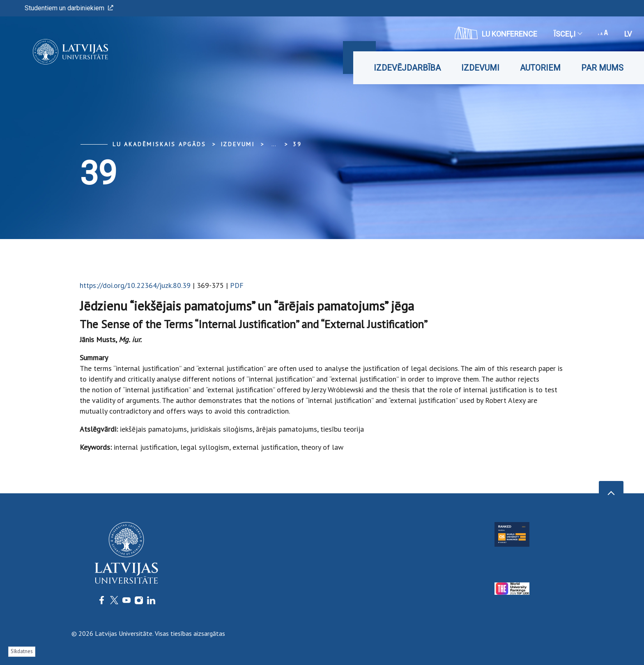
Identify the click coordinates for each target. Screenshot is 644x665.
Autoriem (540, 68)
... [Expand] (274, 144)
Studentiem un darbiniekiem (69, 8)
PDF (237, 285)
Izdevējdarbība (407, 68)
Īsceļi (568, 34)
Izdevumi (480, 68)
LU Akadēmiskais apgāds (159, 144)
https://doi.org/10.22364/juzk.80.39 (135, 285)
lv (628, 34)
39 (297, 144)
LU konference (496, 33)
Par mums (602, 68)
